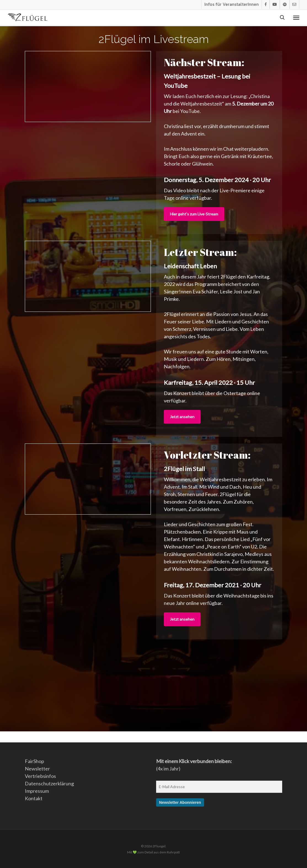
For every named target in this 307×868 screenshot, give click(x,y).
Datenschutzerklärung (49, 783)
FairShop (34, 761)
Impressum (37, 791)
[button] (296, 18)
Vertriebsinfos (40, 776)
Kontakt (34, 798)
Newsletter (37, 769)
